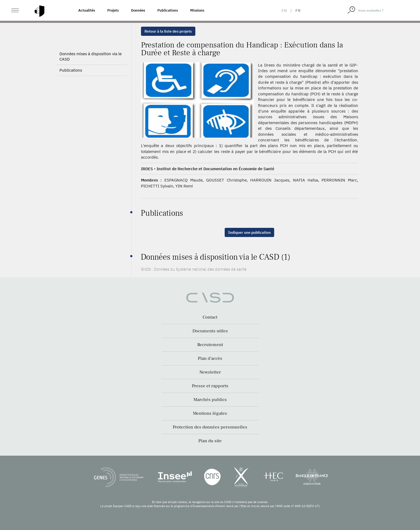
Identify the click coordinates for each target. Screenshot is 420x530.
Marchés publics (210, 400)
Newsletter (210, 372)
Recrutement (210, 345)
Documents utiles (210, 331)
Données (138, 10)
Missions (197, 10)
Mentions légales (210, 413)
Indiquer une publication (249, 232)
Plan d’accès (210, 358)
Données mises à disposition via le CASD (91, 70)
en (284, 10)
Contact (210, 317)
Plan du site (210, 441)
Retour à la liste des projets (168, 31)
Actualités (87, 10)
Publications (168, 10)
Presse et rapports (210, 386)
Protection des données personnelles (210, 427)
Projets (113, 10)
